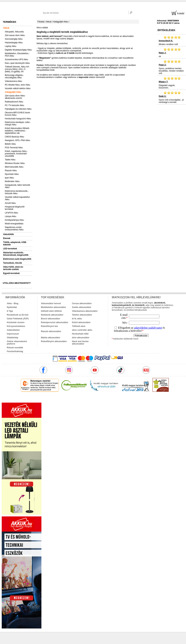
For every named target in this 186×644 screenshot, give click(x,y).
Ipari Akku (9, 178)
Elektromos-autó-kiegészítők (17, 259)
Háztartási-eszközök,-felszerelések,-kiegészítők (16, 254)
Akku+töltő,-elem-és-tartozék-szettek (13, 268)
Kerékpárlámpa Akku (14, 220)
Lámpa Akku (11, 216)
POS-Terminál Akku (14, 148)
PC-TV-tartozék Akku (14, 105)
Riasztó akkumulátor (51, 331)
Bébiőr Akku (10, 144)
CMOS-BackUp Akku (14, 137)
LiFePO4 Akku (11, 213)
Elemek (7, 238)
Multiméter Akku (12, 181)
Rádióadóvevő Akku (14, 102)
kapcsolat (83, 77)
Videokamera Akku (13, 81)
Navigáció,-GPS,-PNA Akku (17, 140)
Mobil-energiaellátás (14, 224)
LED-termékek (10, 249)
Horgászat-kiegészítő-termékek (15, 208)
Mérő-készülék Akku (14, 167)
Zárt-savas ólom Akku (15, 35)
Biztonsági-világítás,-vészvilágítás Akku (14, 76)
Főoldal (41, 22)
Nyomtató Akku (12, 174)
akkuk (76, 399)
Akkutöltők (8, 234)
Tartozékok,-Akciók (13, 263)
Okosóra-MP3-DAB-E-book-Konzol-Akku (18, 114)
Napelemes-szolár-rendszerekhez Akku (14, 228)
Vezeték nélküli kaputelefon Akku (17, 198)
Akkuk (6, 28)
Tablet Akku (10, 160)
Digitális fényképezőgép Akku (18, 50)
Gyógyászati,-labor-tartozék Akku (18, 186)
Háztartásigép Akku (14, 43)
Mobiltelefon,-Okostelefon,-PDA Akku (17, 55)
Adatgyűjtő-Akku (61, 22)
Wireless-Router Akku (15, 163)
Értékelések (166, 30)
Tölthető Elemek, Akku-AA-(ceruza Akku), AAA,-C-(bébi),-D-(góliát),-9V (17, 69)
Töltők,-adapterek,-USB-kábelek (15, 243)
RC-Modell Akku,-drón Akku (18, 85)
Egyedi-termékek (11, 273)
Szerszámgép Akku (14, 39)
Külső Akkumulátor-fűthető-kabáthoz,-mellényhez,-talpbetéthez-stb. (17, 131)
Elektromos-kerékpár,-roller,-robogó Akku (18, 123)
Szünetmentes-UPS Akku (16, 59)
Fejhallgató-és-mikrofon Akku (18, 109)
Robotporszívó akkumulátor (55, 322)
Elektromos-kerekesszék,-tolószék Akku (17, 192)
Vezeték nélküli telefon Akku (18, 88)
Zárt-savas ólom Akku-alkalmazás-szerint (15, 97)
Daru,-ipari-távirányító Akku (17, 63)
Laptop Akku (11, 46)
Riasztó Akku (11, 171)
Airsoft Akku (10, 203)
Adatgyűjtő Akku (13, 92)
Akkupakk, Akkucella (14, 32)
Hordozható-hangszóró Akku (18, 119)
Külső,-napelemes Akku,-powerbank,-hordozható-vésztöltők (16, 154)
